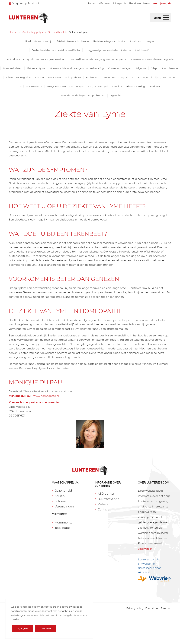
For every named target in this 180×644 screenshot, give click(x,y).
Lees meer (46, 629)
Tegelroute (62, 528)
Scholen (60, 501)
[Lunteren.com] (28, 17)
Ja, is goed (22, 629)
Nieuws (91, 4)
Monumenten (65, 523)
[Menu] (166, 17)
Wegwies (105, 4)
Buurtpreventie (108, 499)
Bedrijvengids (162, 4)
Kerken (60, 496)
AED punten (106, 494)
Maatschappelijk (32, 32)
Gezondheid (56, 32)
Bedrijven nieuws (140, 4)
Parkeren (104, 504)
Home (13, 32)
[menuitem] (91, 4)
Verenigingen (64, 506)
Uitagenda (120, 4)
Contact (103, 509)
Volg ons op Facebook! (26, 4)
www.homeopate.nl (46, 396)
